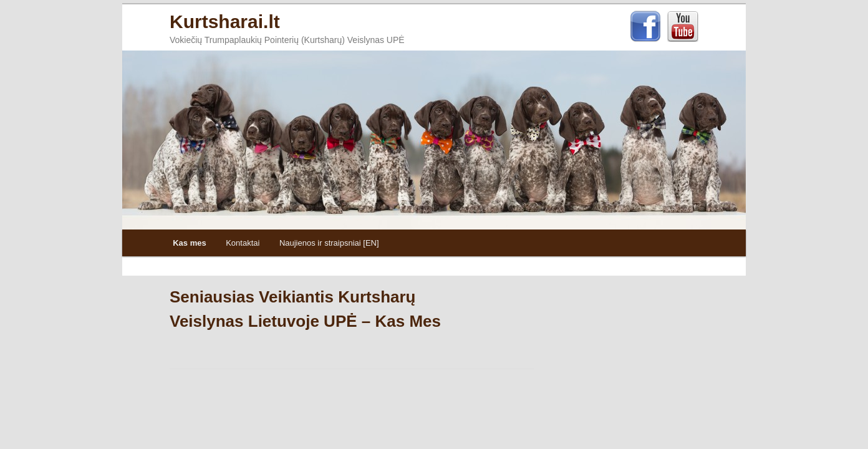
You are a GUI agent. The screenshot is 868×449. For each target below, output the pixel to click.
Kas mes (189, 243)
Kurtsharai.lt (225, 22)
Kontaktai (243, 243)
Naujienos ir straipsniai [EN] (329, 243)
